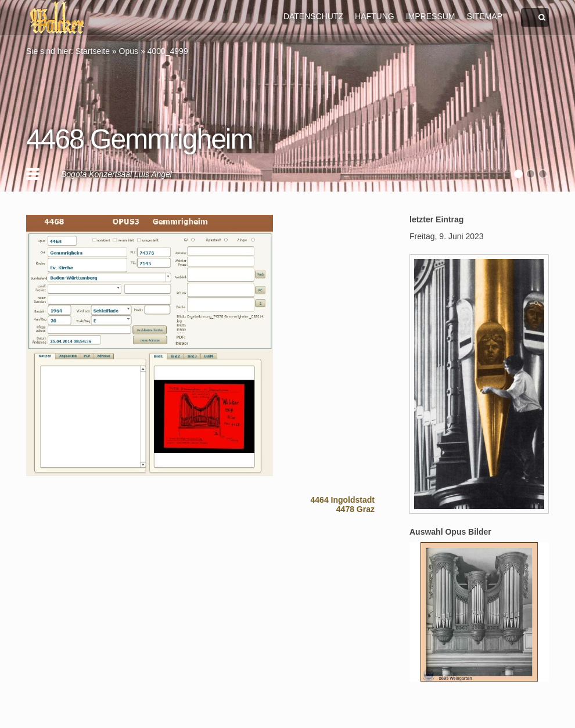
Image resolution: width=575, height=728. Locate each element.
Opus (129, 51)
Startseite (93, 51)
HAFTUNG (375, 16)
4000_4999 (168, 51)
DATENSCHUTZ (313, 16)
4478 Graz (355, 509)
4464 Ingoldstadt (343, 500)
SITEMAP (485, 16)
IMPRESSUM (431, 16)
